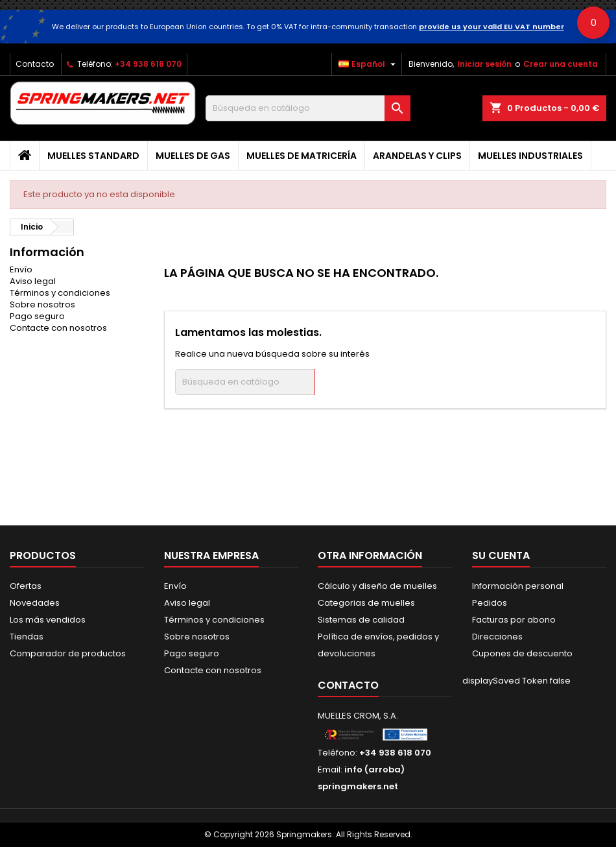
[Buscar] (308, 108)
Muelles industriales (530, 156)
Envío (21, 269)
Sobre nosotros (42, 304)
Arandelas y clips (417, 156)
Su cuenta (501, 555)
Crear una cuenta (561, 64)
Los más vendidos (48, 620)
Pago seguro (37, 316)
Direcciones (497, 637)
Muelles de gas (193, 156)
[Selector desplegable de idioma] (369, 64)
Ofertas (26, 586)
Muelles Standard (93, 156)
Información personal (518, 586)
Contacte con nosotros (58, 328)
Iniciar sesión (484, 64)
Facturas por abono (514, 620)
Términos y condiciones (60, 293)
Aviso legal (33, 281)
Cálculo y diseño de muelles (377, 586)
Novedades (35, 603)
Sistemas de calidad (361, 620)
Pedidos (490, 603)
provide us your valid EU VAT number (492, 27)
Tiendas (27, 637)
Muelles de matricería (302, 156)
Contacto (35, 64)
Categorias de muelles (366, 603)
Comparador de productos (68, 653)
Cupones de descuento (522, 653)
